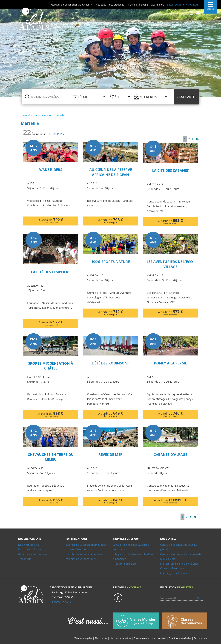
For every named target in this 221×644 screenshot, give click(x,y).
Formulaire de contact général (150, 638)
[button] (186, 97)
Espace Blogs (157, 5)
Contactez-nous (61, 602)
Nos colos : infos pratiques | (111, 5)
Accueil (26, 115)
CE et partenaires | (138, 5)
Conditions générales (180, 638)
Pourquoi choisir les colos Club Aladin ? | (72, 5)
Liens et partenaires (121, 638)
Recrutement (201, 638)
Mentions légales (83, 638)
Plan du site (101, 638)
